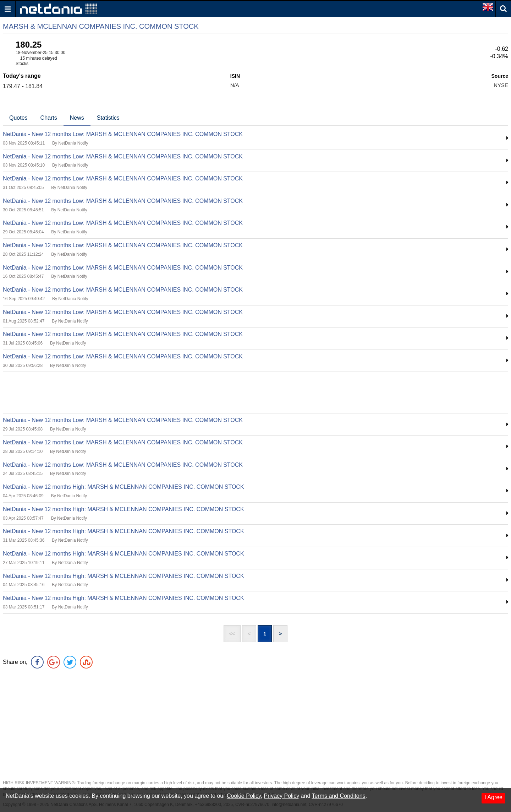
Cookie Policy (244, 796)
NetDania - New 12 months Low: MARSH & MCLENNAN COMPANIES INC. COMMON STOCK (123, 134)
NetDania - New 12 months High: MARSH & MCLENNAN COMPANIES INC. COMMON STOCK (123, 487)
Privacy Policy (282, 796)
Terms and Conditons (338, 796)
